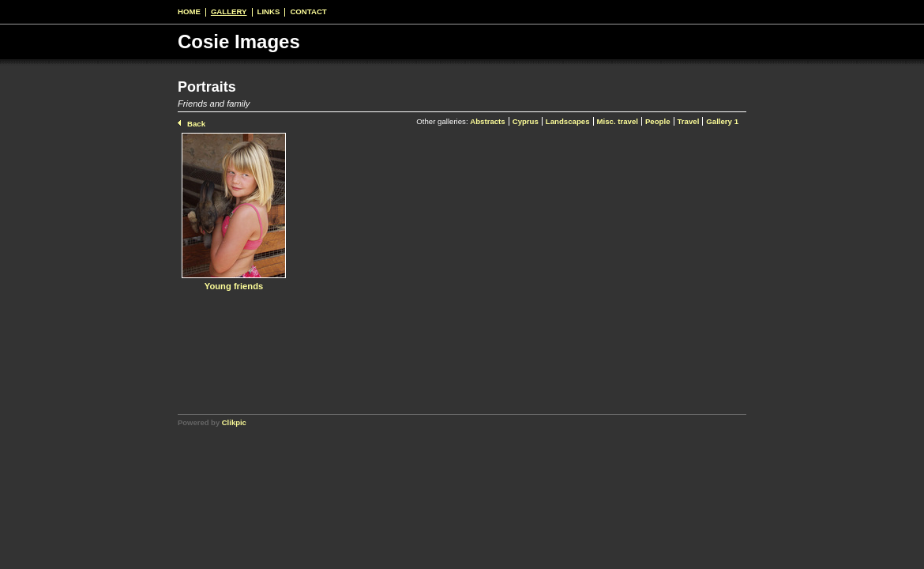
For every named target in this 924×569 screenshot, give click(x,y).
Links (269, 12)
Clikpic (234, 422)
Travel (689, 121)
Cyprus (526, 121)
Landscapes (568, 121)
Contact (308, 12)
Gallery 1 (722, 121)
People (658, 121)
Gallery (229, 12)
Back (196, 124)
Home (189, 12)
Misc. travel (618, 121)
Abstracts (487, 121)
